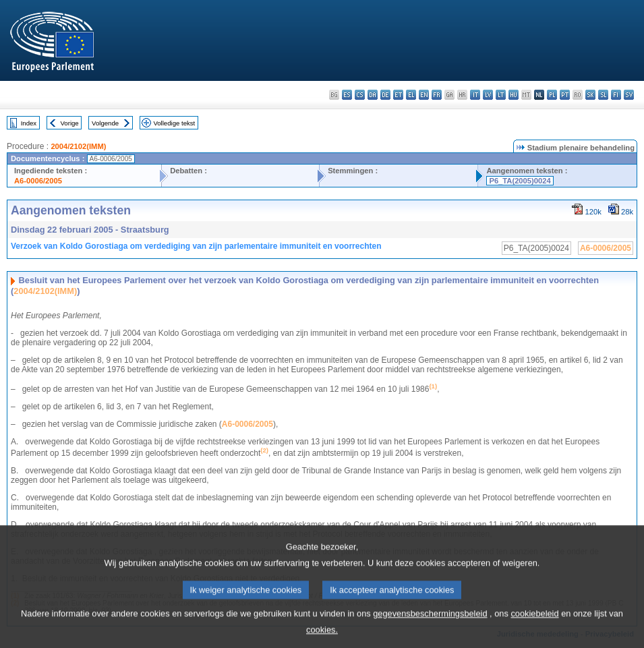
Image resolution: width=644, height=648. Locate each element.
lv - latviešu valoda (488, 95)
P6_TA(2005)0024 (520, 181)
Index (29, 123)
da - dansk (373, 95)
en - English (424, 95)
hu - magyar (514, 95)
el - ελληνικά (411, 95)
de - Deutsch (385, 95)
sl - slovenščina (603, 95)
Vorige (70, 123)
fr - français (437, 95)
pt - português (565, 95)
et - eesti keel (398, 95)
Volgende (105, 123)
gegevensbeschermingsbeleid (430, 624)
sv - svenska (629, 95)
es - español (347, 95)
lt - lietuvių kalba (501, 95)
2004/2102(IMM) (78, 146)
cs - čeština (360, 95)
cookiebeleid (534, 624)
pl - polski (552, 95)
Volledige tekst (174, 123)
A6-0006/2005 (38, 181)
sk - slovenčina (590, 95)
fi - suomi (616, 95)
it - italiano (475, 95)
